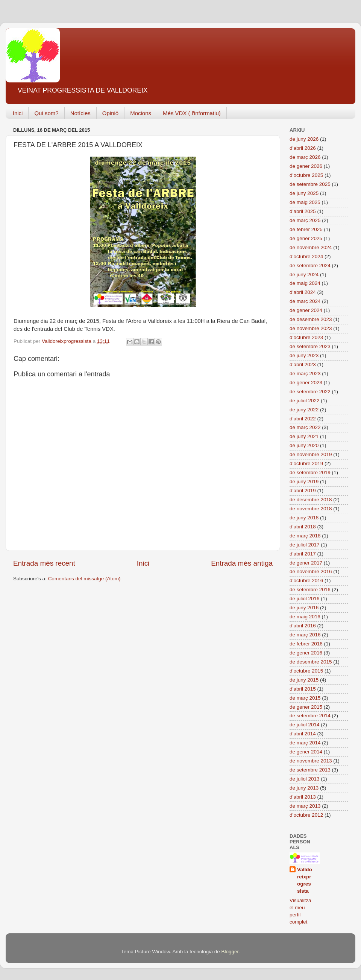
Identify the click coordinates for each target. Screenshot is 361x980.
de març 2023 (305, 374)
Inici (18, 113)
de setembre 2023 (310, 346)
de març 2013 (305, 806)
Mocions (141, 113)
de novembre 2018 (311, 509)
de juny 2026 (304, 139)
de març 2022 (305, 427)
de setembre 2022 (310, 392)
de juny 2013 (304, 788)
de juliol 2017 (305, 545)
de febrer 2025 (306, 229)
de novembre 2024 (311, 247)
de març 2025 (305, 220)
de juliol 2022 (305, 401)
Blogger (230, 952)
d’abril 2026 (303, 148)
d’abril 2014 (303, 734)
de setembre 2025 (310, 184)
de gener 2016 (306, 653)
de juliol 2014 (305, 725)
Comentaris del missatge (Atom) (84, 579)
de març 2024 (305, 301)
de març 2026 (305, 157)
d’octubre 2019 (306, 463)
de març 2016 (305, 635)
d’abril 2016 (303, 626)
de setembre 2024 (310, 266)
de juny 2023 (304, 355)
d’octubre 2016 (306, 581)
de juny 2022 (304, 410)
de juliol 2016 (305, 599)
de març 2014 (305, 743)
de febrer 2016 (306, 644)
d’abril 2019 (303, 491)
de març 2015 (305, 698)
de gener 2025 (306, 238)
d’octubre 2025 (306, 175)
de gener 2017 (306, 563)
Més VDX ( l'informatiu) (192, 113)
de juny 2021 (304, 436)
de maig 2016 (305, 617)
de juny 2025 (304, 193)
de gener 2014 (306, 752)
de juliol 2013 (305, 779)
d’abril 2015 (303, 689)
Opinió (110, 113)
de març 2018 (305, 536)
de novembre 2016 (311, 571)
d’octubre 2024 (306, 256)
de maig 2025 (305, 202)
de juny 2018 (304, 518)
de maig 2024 (305, 283)
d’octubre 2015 (306, 671)
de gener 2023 (306, 383)
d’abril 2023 (303, 364)
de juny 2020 (304, 445)
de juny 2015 (304, 680)
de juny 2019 (304, 482)
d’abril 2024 (303, 292)
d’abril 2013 (303, 797)
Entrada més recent (44, 563)
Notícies (80, 113)
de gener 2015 (306, 707)
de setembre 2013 (310, 770)
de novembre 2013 (311, 761)
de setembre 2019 (310, 472)
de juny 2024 (304, 275)
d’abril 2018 (303, 527)
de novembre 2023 (311, 328)
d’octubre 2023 (306, 337)
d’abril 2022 (303, 419)
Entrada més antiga (242, 563)
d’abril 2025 (303, 211)
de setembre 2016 (310, 590)
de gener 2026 (306, 166)
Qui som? (46, 113)
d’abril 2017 (303, 554)
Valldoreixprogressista (305, 880)
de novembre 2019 (311, 454)
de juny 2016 (304, 608)
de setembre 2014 (310, 716)
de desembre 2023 (311, 319)
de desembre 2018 (311, 500)
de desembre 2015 (311, 662)
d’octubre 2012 (306, 815)
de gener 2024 (306, 310)
